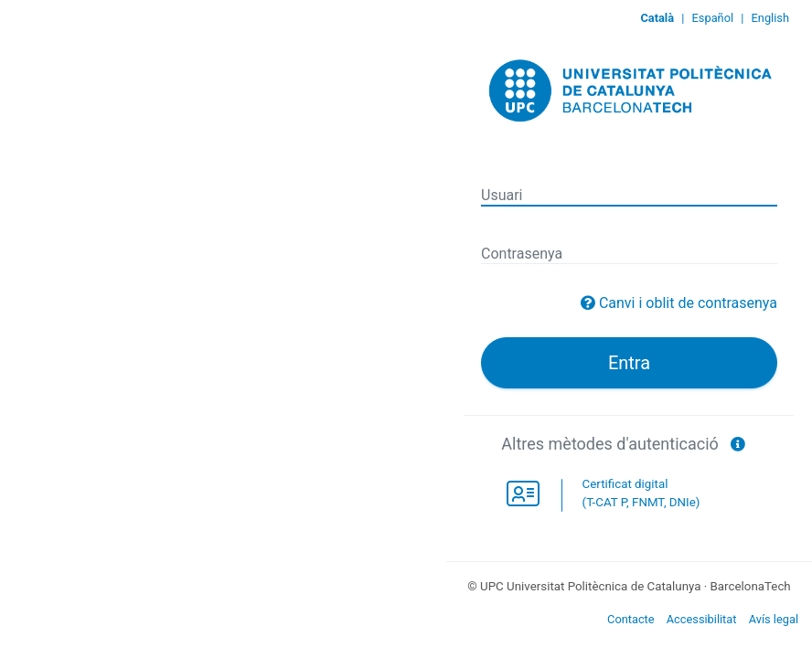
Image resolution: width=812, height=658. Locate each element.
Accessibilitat (702, 619)
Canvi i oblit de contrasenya (688, 303)
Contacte (631, 619)
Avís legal (774, 619)
